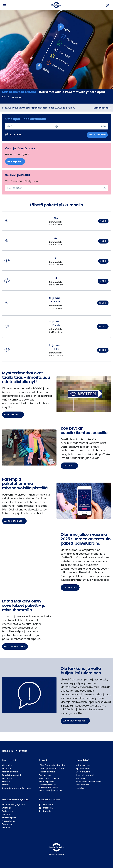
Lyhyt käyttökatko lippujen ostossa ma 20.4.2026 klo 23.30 (44, 108)
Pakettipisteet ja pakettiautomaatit (48, 786)
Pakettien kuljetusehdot (51, 790)
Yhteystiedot (82, 785)
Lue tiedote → (70, 587)
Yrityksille (21, 751)
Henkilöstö (7, 814)
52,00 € (103, 303)
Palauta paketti (47, 781)
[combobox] (7, 126)
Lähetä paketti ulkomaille (51, 768)
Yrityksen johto (9, 818)
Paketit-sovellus (47, 772)
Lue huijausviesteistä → (75, 721)
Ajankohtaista (83, 768)
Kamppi (6, 781)
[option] (57, 57)
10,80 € (103, 281)
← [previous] (3, 57)
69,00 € (103, 350)
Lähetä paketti (15, 161)
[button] (57, 221)
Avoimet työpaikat (85, 775)
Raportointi (8, 824)
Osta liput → (69, 466)
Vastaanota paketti (49, 778)
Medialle (6, 827)
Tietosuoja (81, 778)
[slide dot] (14, 104)
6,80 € (103, 221)
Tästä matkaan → (13, 97)
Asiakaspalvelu (83, 765)
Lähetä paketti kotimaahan (53, 765)
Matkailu (6, 785)
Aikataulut (7, 765)
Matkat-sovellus (10, 772)
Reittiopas (7, 778)
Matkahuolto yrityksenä (13, 805)
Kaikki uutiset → (102, 108)
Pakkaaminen (46, 775)
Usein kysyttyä (83, 772)
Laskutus (80, 788)
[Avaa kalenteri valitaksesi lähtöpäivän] (14, 135)
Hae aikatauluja (97, 135)
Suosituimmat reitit (12, 775)
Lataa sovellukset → (15, 646)
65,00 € (103, 326)
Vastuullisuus (8, 821)
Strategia (7, 808)
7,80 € (103, 241)
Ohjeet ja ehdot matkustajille (16, 788)
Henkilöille (7, 751)
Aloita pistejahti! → (14, 521)
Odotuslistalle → (13, 415)
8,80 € (103, 261)
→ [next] (110, 57)
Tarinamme (8, 811)
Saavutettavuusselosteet (89, 781)
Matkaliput (7, 768)
